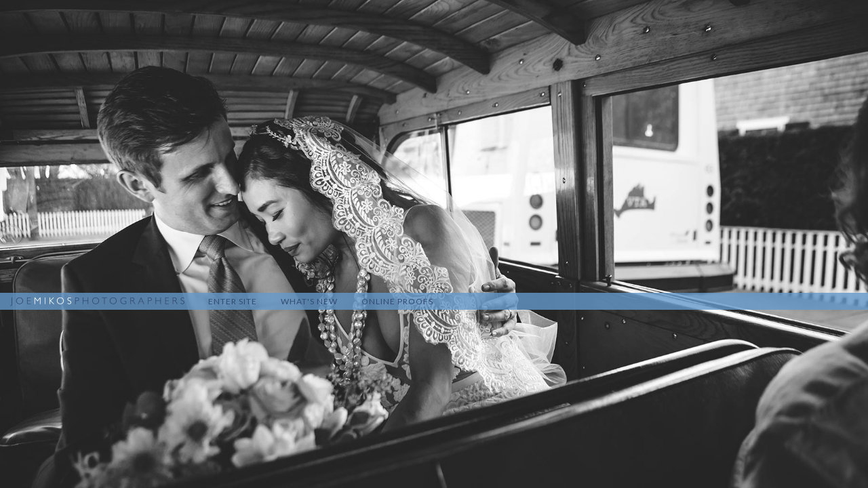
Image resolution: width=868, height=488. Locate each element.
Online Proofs (397, 301)
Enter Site (233, 301)
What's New (309, 301)
